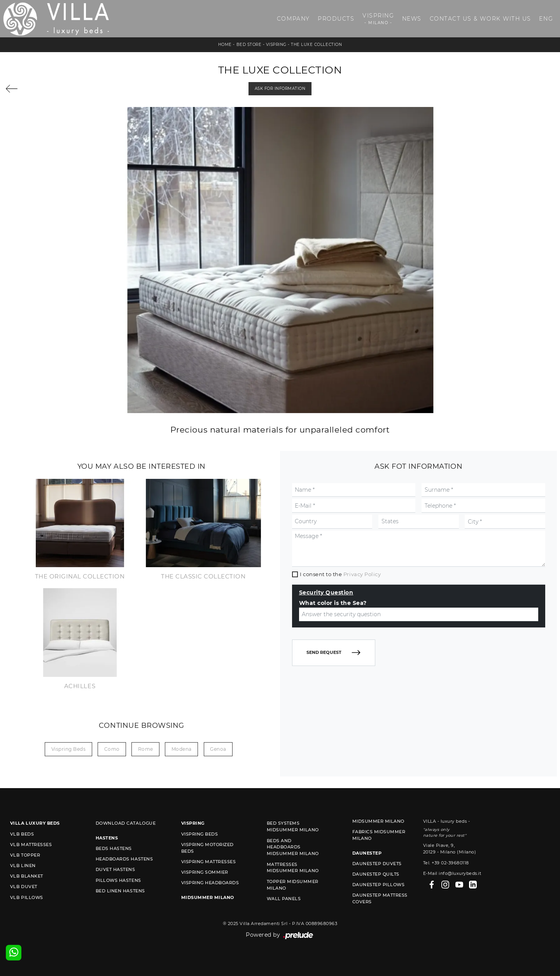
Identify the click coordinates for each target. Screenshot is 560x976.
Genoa (218, 749)
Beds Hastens (114, 848)
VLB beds (22, 834)
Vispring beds (69, 749)
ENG (546, 19)
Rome (146, 749)
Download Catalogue (126, 823)
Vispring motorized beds (207, 848)
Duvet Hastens (115, 869)
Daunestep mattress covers (380, 898)
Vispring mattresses (209, 862)
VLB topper (25, 855)
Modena (182, 749)
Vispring (378, 19)
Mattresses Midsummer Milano (293, 868)
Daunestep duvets (377, 864)
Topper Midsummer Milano (293, 885)
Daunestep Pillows (379, 885)
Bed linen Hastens (120, 891)
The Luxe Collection (316, 45)
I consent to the (340, 574)
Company (293, 19)
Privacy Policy (362, 574)
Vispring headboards (210, 883)
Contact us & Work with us (480, 19)
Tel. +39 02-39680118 (446, 863)
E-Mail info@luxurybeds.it (452, 873)
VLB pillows (27, 897)
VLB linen (23, 866)
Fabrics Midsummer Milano (379, 835)
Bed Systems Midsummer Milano (293, 826)
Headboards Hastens (124, 859)
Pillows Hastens (118, 880)
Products (336, 19)
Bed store (249, 45)
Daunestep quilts (376, 874)
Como (112, 749)
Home (225, 45)
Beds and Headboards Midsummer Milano (293, 847)
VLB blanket (27, 876)
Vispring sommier (205, 872)
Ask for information (280, 88)
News (412, 19)
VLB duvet (24, 887)
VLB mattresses (31, 845)
